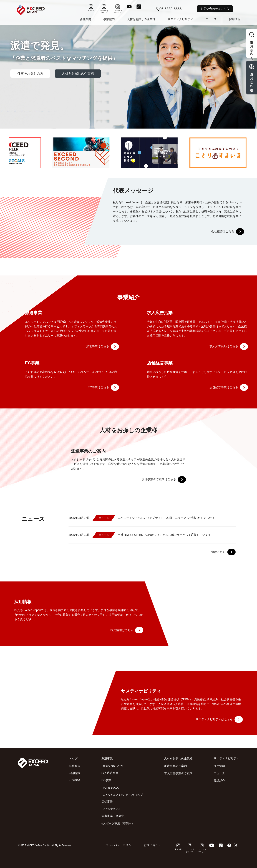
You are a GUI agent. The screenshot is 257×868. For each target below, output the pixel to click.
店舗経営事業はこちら (229, 387)
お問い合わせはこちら (215, 9)
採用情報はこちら (127, 630)
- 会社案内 (75, 773)
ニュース (211, 19)
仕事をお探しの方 (30, 74)
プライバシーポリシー (120, 845)
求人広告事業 (110, 773)
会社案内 (85, 19)
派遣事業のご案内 (175, 766)
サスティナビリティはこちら (219, 719)
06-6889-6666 (169, 9)
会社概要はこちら (228, 232)
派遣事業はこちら (103, 347)
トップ (73, 758)
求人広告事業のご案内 (178, 773)
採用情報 (235, 19)
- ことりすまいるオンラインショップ (122, 795)
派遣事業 (107, 758)
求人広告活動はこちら (229, 347)
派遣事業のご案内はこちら (164, 480)
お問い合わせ (152, 845)
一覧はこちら (222, 552)
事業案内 (109, 19)
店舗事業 (107, 802)
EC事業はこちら (103, 387)
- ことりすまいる (111, 809)
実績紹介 (219, 781)
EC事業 (106, 780)
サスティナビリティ (180, 19)
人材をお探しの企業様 (141, 19)
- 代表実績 (75, 780)
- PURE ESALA (110, 788)
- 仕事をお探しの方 (112, 766)
